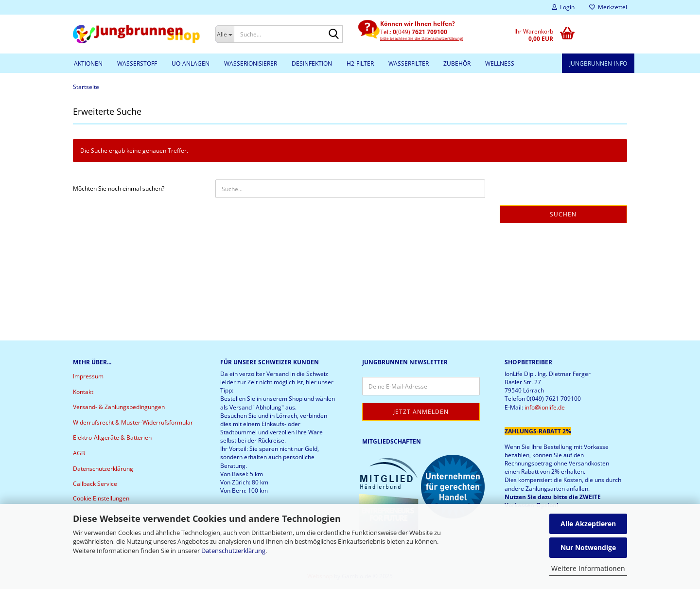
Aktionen (88, 63)
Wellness (500, 63)
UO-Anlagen (191, 63)
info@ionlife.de (545, 407)
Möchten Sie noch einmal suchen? (119, 188)
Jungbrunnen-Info (598, 63)
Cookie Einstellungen (101, 498)
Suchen (563, 214)
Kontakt (83, 392)
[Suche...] (225, 34)
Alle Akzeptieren (588, 524)
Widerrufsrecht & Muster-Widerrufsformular (133, 422)
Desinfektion (312, 63)
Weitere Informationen (588, 568)
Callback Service (95, 484)
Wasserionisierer (251, 63)
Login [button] (563, 7)
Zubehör (457, 63)
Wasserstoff (137, 63)
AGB (79, 453)
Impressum (88, 376)
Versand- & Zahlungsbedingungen (119, 407)
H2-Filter (360, 63)
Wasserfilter (409, 63)
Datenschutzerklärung (233, 551)
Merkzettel (608, 7)
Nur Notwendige (588, 547)
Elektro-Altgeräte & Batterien (112, 437)
